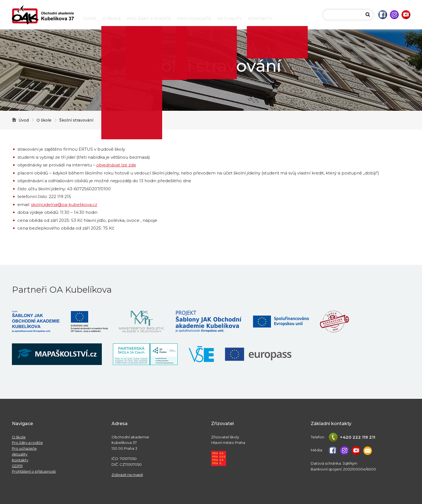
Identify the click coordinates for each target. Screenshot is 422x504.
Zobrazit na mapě (127, 475)
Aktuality (230, 18)
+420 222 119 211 (358, 437)
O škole (112, 18)
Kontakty (260, 18)
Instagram (394, 15)
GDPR (17, 466)
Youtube (406, 15)
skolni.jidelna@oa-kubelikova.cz (64, 205)
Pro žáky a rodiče (149, 18)
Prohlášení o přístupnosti (34, 471)
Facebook (383, 15)
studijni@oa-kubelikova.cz (368, 451)
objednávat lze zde (116, 165)
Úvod (90, 18)
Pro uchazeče (194, 18)
